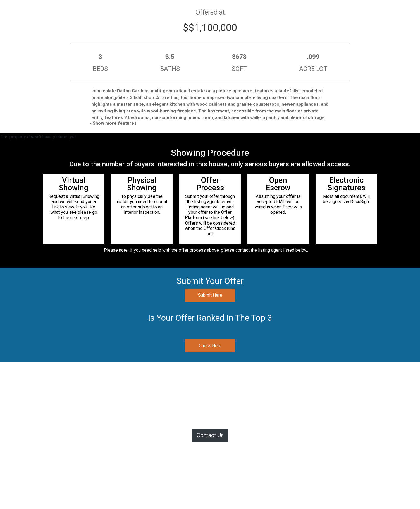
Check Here (210, 346)
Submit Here (210, 295)
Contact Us (210, 435)
